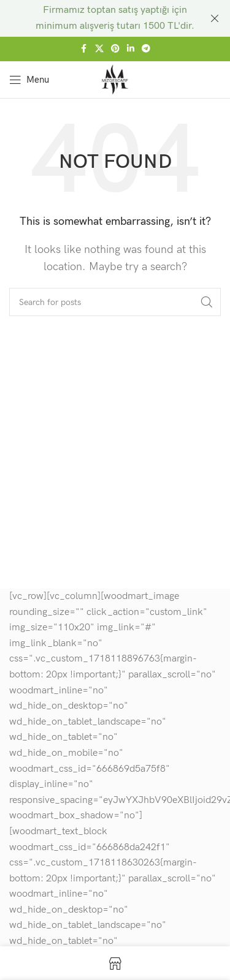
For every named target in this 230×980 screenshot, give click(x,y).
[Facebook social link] (84, 49)
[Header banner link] (97, 18)
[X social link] (99, 49)
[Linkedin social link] (131, 49)
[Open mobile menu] (29, 80)
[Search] (115, 302)
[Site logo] (115, 79)
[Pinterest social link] (115, 49)
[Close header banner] (215, 18)
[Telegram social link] (146, 49)
